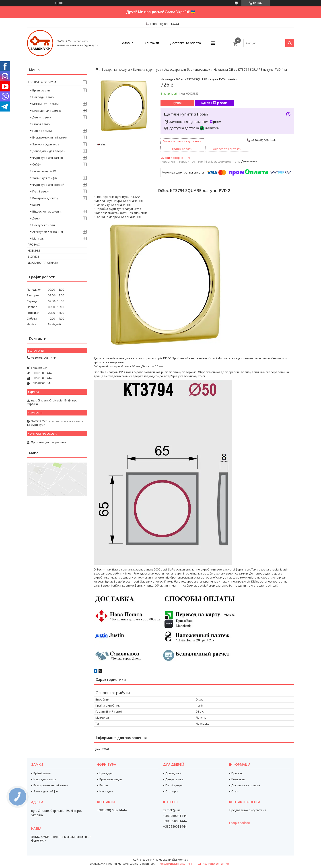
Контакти (152, 43)
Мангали (38, 238)
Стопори (172, 791)
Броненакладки (111, 779)
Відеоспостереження (47, 211)
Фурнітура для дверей (48, 185)
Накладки (106, 791)
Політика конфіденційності (213, 864)
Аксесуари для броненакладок (187, 69)
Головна (127, 43)
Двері (36, 218)
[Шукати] (290, 43)
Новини (34, 251)
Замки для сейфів (45, 178)
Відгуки (33, 257)
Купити (177, 103)
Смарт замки (41, 124)
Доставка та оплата (185, 43)
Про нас (34, 245)
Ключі (36, 205)
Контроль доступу (45, 198)
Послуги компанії (44, 225)
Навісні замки (42, 131)
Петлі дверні (41, 191)
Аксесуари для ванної (48, 232)
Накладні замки (43, 97)
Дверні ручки (42, 117)
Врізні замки (41, 90)
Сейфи (37, 164)
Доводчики (173, 773)
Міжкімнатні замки (45, 104)
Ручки (104, 785)
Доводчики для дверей (49, 151)
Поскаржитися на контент (176, 864)
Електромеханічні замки (50, 137)
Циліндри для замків (47, 111)
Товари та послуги (116, 69)
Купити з (214, 103)
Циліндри (106, 773)
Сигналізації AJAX (44, 171)
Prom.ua (183, 860)
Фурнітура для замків (48, 158)
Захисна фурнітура (147, 69)
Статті (236, 791)
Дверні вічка (174, 779)
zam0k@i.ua (39, 368)
